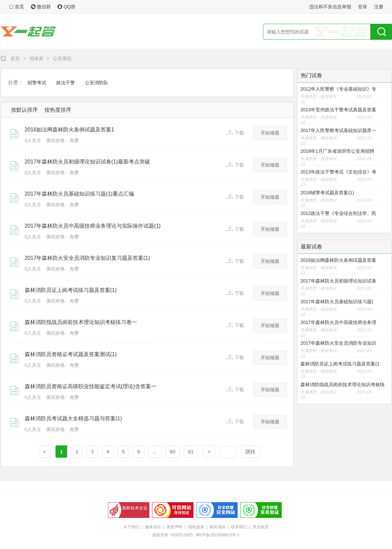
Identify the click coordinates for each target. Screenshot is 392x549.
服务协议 (153, 527)
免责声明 (174, 527)
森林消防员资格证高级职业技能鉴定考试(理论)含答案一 (91, 386)
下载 (235, 132)
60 (173, 452)
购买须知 (218, 527)
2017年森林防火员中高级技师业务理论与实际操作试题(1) (93, 226)
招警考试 (37, 83)
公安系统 (62, 59)
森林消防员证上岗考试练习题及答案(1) (71, 290)
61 (191, 452)
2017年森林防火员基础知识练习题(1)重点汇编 (79, 194)
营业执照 (261, 527)
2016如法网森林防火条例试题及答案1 (70, 130)
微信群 (41, 7)
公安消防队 (97, 83)
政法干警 (66, 83)
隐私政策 (196, 527)
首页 (17, 7)
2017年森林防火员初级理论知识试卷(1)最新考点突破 (87, 162)
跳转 (250, 452)
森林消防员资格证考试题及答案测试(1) (71, 354)
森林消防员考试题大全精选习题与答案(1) (74, 418)
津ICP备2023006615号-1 (217, 535)
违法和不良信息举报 (330, 7)
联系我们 (239, 527)
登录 (363, 7)
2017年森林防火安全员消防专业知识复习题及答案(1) (87, 258)
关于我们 (131, 527)
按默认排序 (24, 110)
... (155, 452)
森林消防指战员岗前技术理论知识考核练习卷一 (81, 322)
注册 (379, 7)
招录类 (36, 59)
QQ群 (67, 7)
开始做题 (270, 133)
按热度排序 (58, 110)
